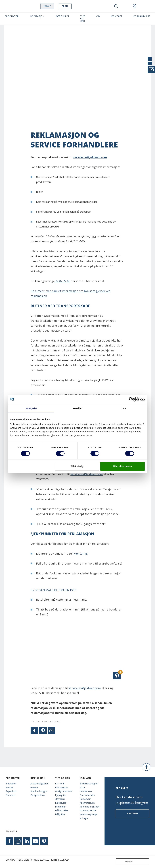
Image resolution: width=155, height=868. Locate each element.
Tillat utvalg (77, 466)
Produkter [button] (12, 16)
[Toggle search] (116, 6)
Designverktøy (38, 795)
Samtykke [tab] (31, 408)
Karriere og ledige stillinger (89, 816)
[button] (117, 676)
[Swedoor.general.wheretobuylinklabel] (135, 6)
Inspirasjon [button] (37, 16)
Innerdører (11, 784)
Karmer (9, 787)
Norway (125, 862)
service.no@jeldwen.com (90, 157)
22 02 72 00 (62, 281)
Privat (53, 6)
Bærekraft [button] (62, 16)
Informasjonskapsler (90, 807)
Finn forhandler (87, 795)
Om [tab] (124, 408)
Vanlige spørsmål (64, 791)
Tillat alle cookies (122, 466)
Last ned (59, 784)
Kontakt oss (86, 791)
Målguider (60, 814)
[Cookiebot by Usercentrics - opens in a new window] (131, 399)
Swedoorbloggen (39, 791)
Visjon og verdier (88, 810)
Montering (81, 554)
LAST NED (132, 814)
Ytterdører (11, 795)
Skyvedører (11, 791)
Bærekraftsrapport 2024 (89, 786)
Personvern (86, 799)
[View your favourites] (125, 6)
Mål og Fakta (62, 810)
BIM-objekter (62, 787)
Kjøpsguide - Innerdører (61, 805)
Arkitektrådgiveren (39, 784)
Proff (71, 6)
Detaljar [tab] (77, 408)
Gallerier (35, 787)
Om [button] (98, 16)
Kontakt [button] (117, 16)
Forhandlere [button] (142, 16)
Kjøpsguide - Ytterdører (61, 797)
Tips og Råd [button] (83, 19)
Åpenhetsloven (87, 803)
